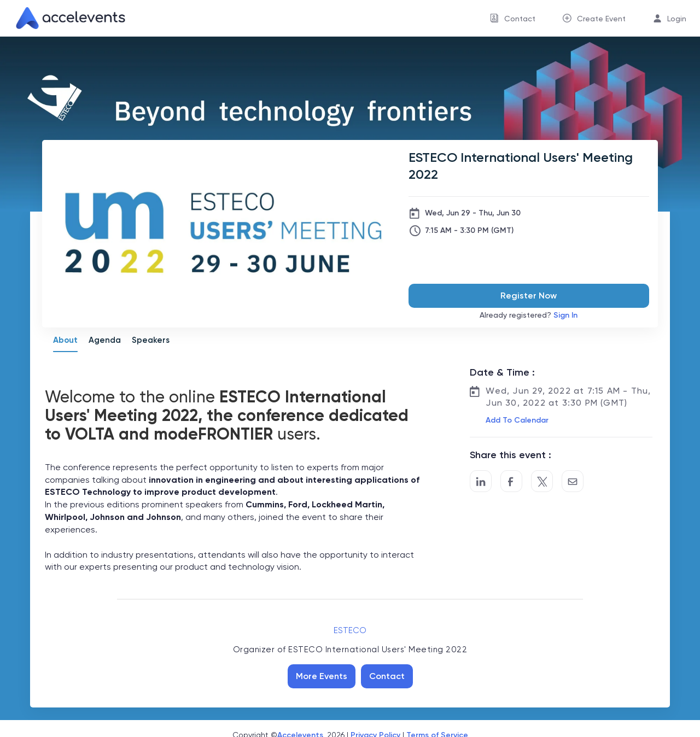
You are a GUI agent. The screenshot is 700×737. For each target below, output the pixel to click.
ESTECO (350, 630)
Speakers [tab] (151, 340)
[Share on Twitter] (542, 481)
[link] (66, 18)
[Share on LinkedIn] (481, 481)
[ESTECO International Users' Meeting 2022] (529, 166)
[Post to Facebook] (511, 481)
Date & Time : (502, 372)
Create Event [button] (601, 19)
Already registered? (529, 315)
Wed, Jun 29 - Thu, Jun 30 (473, 213)
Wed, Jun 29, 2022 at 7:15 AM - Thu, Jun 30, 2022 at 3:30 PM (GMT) (568, 397)
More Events (322, 676)
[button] (516, 420)
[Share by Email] (573, 481)
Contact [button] (520, 19)
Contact (387, 676)
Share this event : (511, 455)
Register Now (529, 296)
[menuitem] (513, 18)
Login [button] (677, 19)
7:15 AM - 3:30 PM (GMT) (469, 230)
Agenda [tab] (105, 340)
